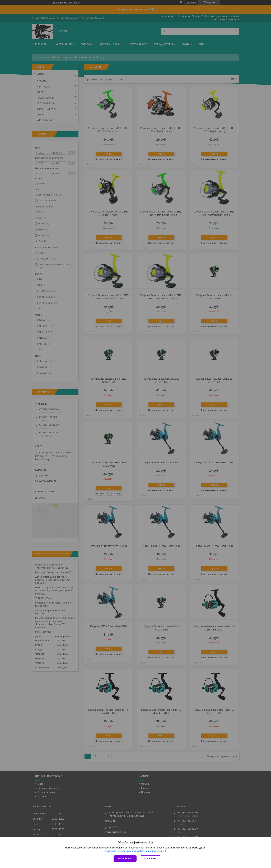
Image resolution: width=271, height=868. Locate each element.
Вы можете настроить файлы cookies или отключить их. (134, 851)
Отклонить (150, 859)
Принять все (125, 859)
